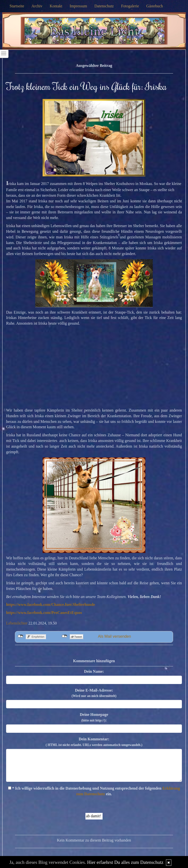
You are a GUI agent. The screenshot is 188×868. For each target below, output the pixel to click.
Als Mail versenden (114, 636)
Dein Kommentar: (94, 742)
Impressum (78, 6)
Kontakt (56, 6)
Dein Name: (94, 671)
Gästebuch (155, 6)
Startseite (17, 6)
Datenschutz (104, 6)
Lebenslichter (17, 623)
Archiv (37, 6)
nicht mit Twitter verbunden (65, 636)
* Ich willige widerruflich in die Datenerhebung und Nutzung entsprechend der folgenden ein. (94, 791)
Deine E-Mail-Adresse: (94, 693)
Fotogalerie (130, 6)
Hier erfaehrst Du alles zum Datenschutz (125, 862)
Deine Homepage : (94, 717)
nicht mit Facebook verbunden (20, 636)
